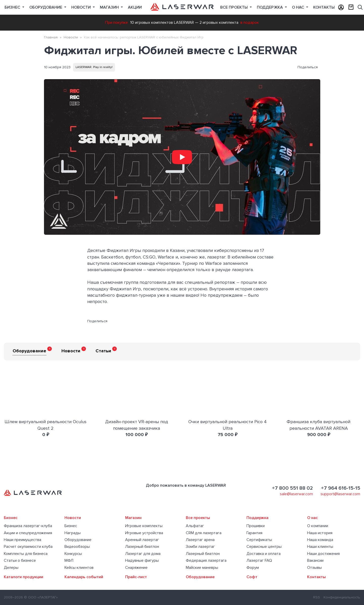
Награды (73, 533)
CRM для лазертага (204, 533)
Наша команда (320, 540)
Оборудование (46, 7)
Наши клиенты (320, 547)
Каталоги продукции (24, 577)
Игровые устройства (144, 533)
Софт (252, 577)
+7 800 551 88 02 (292, 488)
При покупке (117, 23)
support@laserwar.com (340, 494)
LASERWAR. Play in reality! (94, 67)
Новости (82, 7)
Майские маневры (202, 568)
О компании (318, 526)
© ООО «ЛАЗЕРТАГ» (41, 597)
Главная (51, 37)
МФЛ (69, 560)
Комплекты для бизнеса (26, 554)
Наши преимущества (22, 540)
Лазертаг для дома (143, 554)
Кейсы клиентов (79, 568)
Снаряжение (136, 568)
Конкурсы (73, 554)
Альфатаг (195, 526)
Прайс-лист (136, 577)
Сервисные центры (264, 547)
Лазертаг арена (200, 540)
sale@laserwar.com (296, 494)
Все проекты (198, 518)
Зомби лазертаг (200, 547)
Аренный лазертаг (142, 540)
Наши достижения (323, 554)
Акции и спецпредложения (28, 533)
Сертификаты (259, 540)
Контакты (324, 7)
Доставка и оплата (264, 554)
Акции (135, 7)
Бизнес (13, 7)
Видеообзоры (77, 547)
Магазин (110, 7)
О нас (299, 7)
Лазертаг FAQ (259, 560)
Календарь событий (84, 577)
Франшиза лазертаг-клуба (28, 526)
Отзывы (314, 568)
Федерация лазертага (206, 560)
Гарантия (254, 533)
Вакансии (315, 560)
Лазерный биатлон (142, 547)
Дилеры (11, 568)
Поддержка (270, 7)
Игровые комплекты (144, 526)
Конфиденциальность (342, 597)
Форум (253, 568)
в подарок (250, 23)
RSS (317, 597)
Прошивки (256, 526)
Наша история (320, 533)
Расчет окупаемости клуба (28, 547)
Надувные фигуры (142, 560)
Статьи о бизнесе (20, 560)
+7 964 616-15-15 (341, 488)
